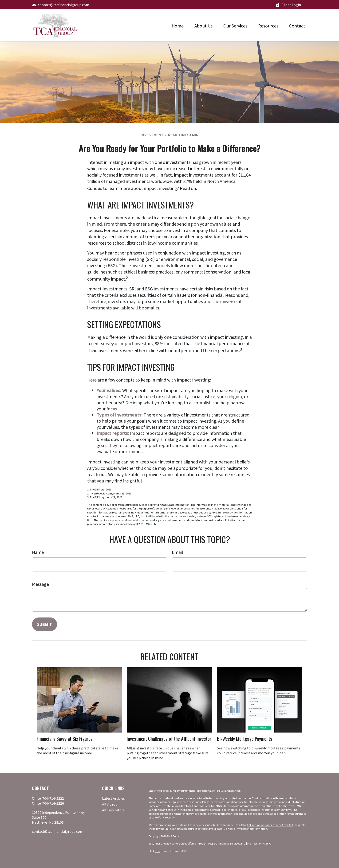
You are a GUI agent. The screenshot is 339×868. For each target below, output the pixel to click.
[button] (178, 25)
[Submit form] (45, 624)
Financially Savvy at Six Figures (65, 739)
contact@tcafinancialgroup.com (61, 5)
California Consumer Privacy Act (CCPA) (271, 825)
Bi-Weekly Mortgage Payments (245, 739)
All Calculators (113, 810)
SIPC (268, 843)
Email (177, 552)
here (158, 851)
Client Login (288, 5)
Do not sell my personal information (245, 829)
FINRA (261, 843)
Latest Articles (113, 798)
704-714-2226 (53, 803)
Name (38, 552)
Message (40, 584)
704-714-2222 (53, 798)
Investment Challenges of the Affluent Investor (169, 739)
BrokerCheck (233, 791)
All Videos (110, 804)
